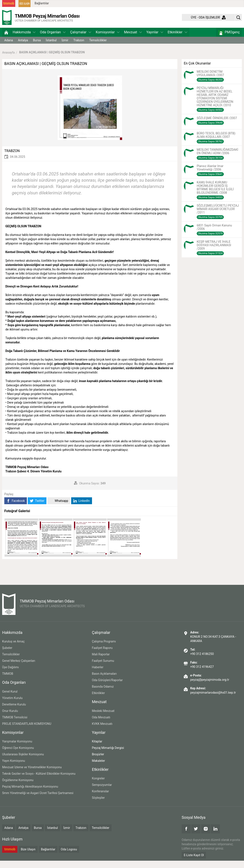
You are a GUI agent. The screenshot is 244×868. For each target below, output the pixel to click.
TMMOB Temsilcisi (15, 725)
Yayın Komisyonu (14, 768)
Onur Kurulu (10, 718)
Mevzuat (133, 39)
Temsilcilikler (98, 48)
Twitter (37, 508)
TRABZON (12, 158)
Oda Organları (53, 39)
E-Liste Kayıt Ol (194, 862)
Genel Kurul (10, 699)
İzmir (65, 48)
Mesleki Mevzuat (103, 718)
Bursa (37, 48)
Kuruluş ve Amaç (13, 649)
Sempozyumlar (102, 792)
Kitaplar (97, 749)
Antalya (23, 48)
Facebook (16, 508)
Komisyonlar (108, 39)
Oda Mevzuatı (101, 725)
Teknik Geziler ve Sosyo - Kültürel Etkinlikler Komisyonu (39, 781)
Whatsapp (59, 508)
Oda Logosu (69, 857)
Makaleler (98, 768)
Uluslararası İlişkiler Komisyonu (23, 762)
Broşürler (98, 762)
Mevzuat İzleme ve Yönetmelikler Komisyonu (32, 774)
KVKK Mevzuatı (102, 731)
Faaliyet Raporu (102, 655)
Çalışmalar (81, 39)
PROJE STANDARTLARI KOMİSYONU (27, 731)
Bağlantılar (42, 3)
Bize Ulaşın (28, 857)
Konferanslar (100, 799)
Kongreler (98, 786)
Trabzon (79, 48)
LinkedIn (82, 508)
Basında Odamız (103, 694)
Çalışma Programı (104, 649)
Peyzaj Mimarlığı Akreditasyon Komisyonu (30, 794)
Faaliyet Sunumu (103, 668)
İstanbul (51, 48)
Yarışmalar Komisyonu (17, 749)
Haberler (97, 675)
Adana (9, 48)
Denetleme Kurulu (14, 712)
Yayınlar (155, 39)
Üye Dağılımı (10, 675)
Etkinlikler (177, 39)
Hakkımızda (24, 39)
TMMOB (8, 681)
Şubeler (7, 655)
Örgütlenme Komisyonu (18, 787)
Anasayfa (8, 60)
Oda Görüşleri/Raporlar (107, 688)
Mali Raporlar (101, 662)
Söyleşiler (98, 805)
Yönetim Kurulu (12, 705)
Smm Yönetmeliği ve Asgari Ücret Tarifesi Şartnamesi (38, 800)
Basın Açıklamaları (104, 681)
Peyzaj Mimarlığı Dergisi (108, 755)
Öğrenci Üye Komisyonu (18, 755)
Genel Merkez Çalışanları (19, 668)
